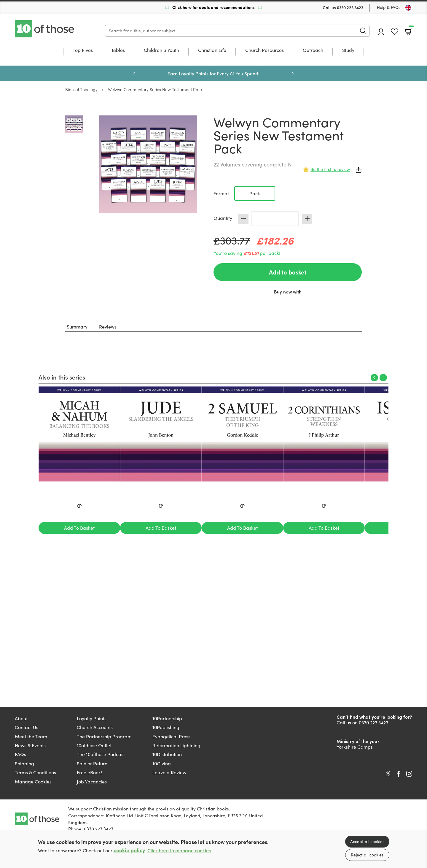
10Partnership (167, 718)
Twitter (388, 774)
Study (348, 50)
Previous (134, 73)
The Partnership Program (104, 736)
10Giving (162, 763)
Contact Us (27, 727)
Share (359, 170)
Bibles (118, 50)
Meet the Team (31, 736)
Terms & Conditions (35, 772)
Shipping (24, 763)
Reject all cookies (367, 855)
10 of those (45, 29)
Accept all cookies (367, 841)
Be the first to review (330, 169)
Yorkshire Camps (355, 747)
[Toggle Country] (408, 8)
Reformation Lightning (176, 745)
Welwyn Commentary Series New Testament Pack (155, 89)
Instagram (409, 774)
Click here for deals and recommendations (213, 7)
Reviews (108, 327)
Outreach (313, 50)
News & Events (30, 745)
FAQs (20, 754)
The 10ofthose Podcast (101, 754)
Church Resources (265, 50)
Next (293, 73)
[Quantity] (275, 219)
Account (381, 32)
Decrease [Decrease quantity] (243, 219)
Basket (411, 29)
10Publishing (166, 727)
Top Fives (83, 50)
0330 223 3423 (350, 7)
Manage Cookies (33, 781)
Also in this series (62, 377)
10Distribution (167, 754)
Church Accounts (95, 727)
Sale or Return (92, 763)
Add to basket (288, 272)
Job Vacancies (92, 781)
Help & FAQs (389, 7)
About (21, 718)
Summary (77, 327)
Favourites (395, 32)
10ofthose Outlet (94, 745)
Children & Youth (161, 50)
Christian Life (212, 50)
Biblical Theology (81, 89)
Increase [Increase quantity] (307, 219)
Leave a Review (169, 772)
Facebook (399, 774)
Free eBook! (89, 772)
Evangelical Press (171, 736)
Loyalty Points (92, 718)
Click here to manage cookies (179, 850)
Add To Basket (79, 528)
